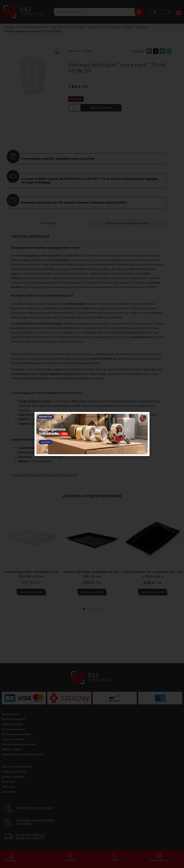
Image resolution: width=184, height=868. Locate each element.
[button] (145, 417)
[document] (92, 434)
